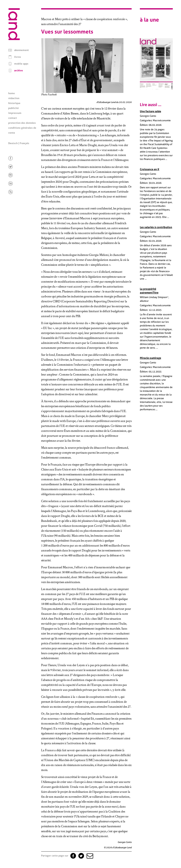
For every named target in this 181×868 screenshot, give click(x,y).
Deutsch (13, 143)
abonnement (21, 50)
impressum (15, 113)
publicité (13, 108)
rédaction (14, 98)
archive (19, 71)
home (12, 93)
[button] (89, 856)
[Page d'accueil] (14, 39)
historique (14, 103)
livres (18, 57)
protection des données (22, 123)
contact (13, 118)
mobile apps (21, 64)
